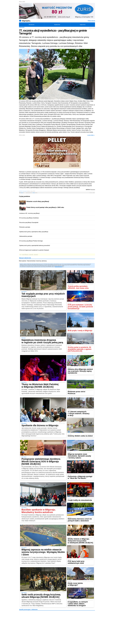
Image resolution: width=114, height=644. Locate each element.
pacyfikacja (25, 255)
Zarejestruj (60, 267)
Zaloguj (56, 267)
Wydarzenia (57, 25)
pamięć (36, 255)
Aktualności (32, 25)
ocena (35, 193)
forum (23, 193)
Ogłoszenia (83, 25)
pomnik (31, 255)
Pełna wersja (91, 21)
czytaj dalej (91, 135)
